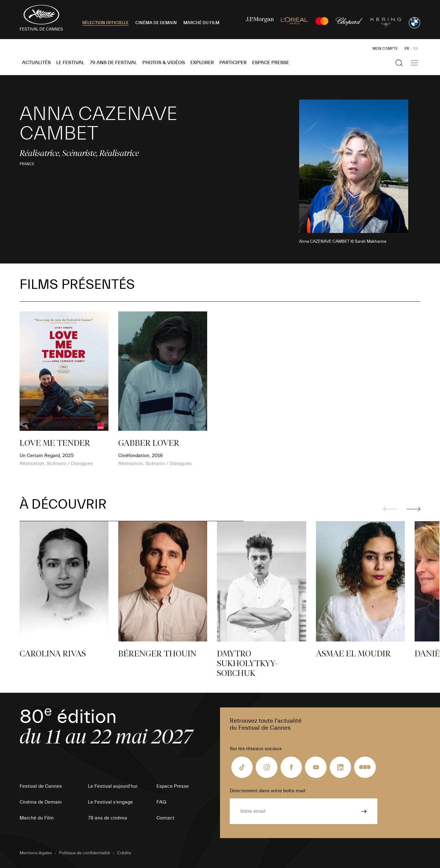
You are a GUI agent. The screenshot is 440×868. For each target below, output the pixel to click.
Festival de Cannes (41, 786)
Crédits (124, 853)
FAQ (161, 802)
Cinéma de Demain (41, 802)
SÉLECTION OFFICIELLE (105, 23)
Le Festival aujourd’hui (113, 786)
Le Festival (70, 63)
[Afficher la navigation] (414, 63)
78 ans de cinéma (108, 818)
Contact (165, 818)
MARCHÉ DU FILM (201, 23)
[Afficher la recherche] (399, 63)
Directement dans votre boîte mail (268, 791)
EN (416, 49)
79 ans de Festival (113, 63)
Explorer (202, 63)
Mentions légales (36, 853)
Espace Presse (271, 63)
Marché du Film (37, 818)
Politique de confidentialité (84, 853)
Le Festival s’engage (110, 802)
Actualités (36, 63)
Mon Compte (385, 49)
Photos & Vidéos (164, 63)
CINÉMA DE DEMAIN (156, 23)
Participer (233, 63)
